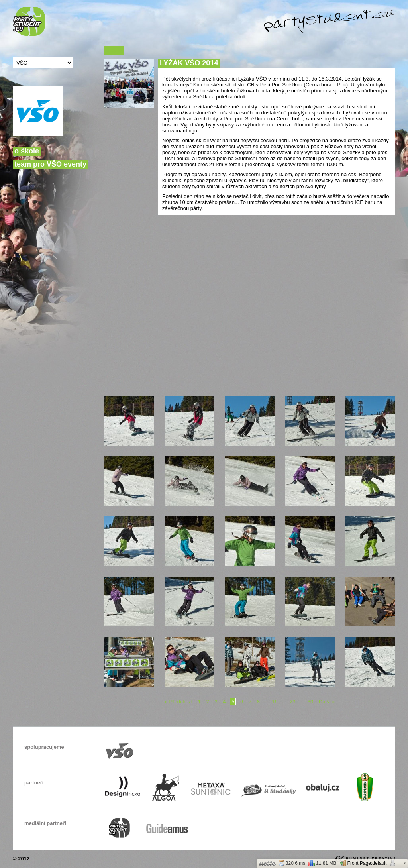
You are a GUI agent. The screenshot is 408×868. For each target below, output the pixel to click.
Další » (327, 702)
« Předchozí (179, 702)
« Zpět (114, 50)
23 (292, 702)
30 (310, 702)
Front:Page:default (363, 863)
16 (275, 702)
